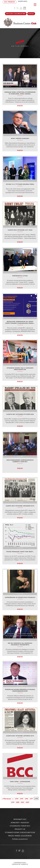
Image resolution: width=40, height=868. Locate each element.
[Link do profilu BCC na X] (17, 8)
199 (13, 802)
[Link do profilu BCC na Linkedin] (25, 8)
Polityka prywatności (20, 839)
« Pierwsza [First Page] (6, 799)
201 (23, 802)
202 (27, 802)
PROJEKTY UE (20, 829)
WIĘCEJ (20, 106)
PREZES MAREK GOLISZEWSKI (20, 836)
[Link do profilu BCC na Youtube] (21, 8)
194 (17, 799)
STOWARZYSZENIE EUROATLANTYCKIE (20, 832)
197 (31, 799)
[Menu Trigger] (35, 5)
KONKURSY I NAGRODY (20, 823)
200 (18, 802)
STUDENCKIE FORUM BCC (20, 826)
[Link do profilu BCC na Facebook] (15, 8)
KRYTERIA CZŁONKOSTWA (16, 14)
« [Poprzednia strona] (13, 799)
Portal (31, 14)
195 (22, 799)
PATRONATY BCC (20, 819)
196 (26, 799)
